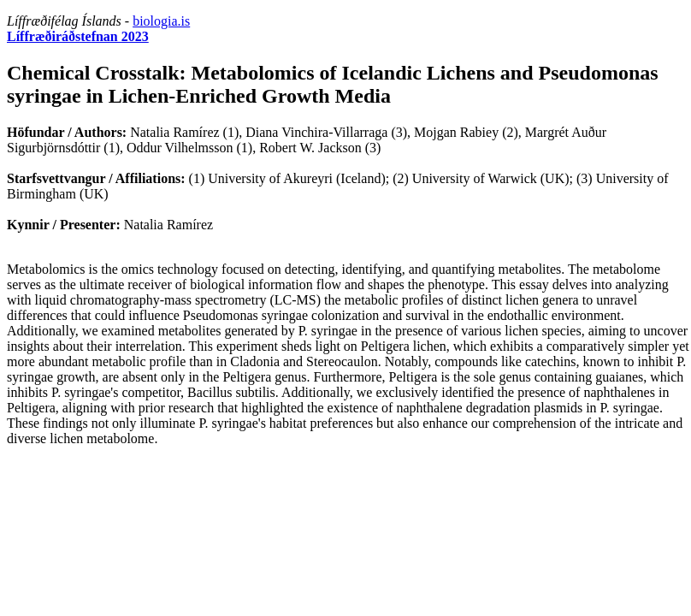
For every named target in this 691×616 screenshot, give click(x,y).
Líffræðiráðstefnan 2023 (78, 36)
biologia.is (161, 21)
